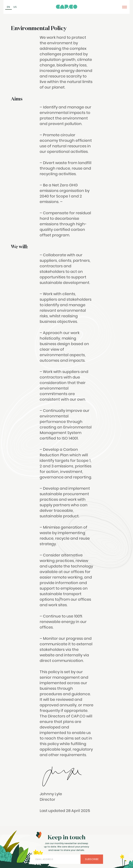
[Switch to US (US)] (15, 7)
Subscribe (92, 859)
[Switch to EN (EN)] (8, 7)
